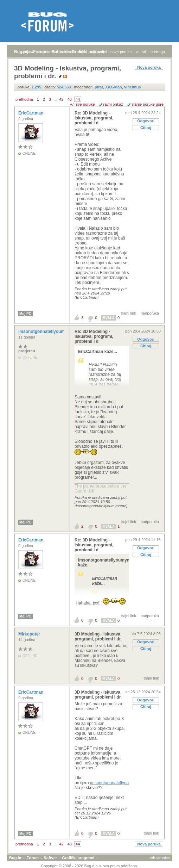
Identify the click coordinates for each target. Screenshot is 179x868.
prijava (28, 52)
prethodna (24, 99)
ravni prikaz (113, 104)
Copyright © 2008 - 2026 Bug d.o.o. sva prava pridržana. (90, 866)
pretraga (158, 52)
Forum (33, 858)
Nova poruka (149, 67)
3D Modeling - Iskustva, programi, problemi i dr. (98, 637)
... (55, 99)
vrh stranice (160, 858)
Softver (50, 858)
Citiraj (146, 128)
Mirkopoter (30, 634)
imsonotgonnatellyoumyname (49, 331)
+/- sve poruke (83, 104)
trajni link (129, 313)
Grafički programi (78, 858)
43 (70, 99)
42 (61, 99)
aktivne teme (73, 52)
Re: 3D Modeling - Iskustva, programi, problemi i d (94, 118)
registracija (48, 52)
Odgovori (146, 121)
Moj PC (25, 314)
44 (78, 99)
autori (141, 52)
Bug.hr (21, 52)
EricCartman (31, 113)
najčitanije (97, 52)
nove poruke (121, 52)
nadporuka (150, 313)
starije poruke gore (148, 104)
